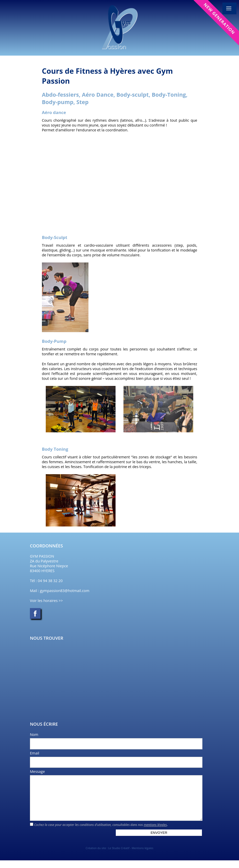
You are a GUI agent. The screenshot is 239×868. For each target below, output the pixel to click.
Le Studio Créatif (119, 856)
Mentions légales (143, 856)
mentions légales (155, 832)
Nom (34, 734)
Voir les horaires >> (46, 601)
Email (35, 753)
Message (37, 771)
